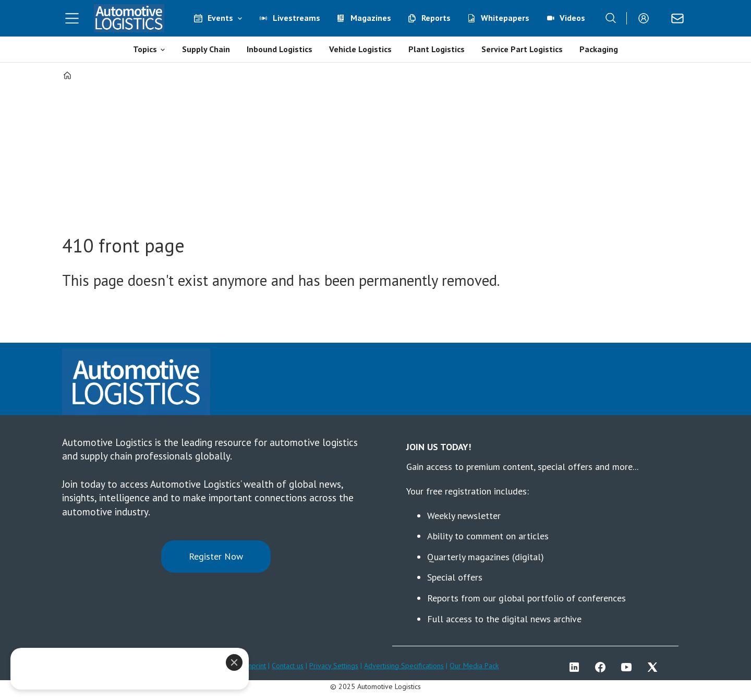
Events (220, 18)
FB (603, 667)
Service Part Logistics (522, 49)
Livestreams (296, 18)
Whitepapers (505, 18)
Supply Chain (206, 49)
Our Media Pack (474, 666)
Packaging (599, 49)
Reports (436, 18)
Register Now (216, 556)
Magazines (371, 18)
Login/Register (646, 18)
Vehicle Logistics (360, 49)
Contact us (288, 666)
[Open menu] (72, 18)
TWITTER (655, 667)
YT (629, 667)
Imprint (255, 666)
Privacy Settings (334, 666)
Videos (572, 18)
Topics (145, 49)
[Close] (234, 662)
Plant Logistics (437, 49)
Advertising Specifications (404, 666)
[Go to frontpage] (129, 18)
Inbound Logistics (280, 49)
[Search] (611, 18)
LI (577, 667)
